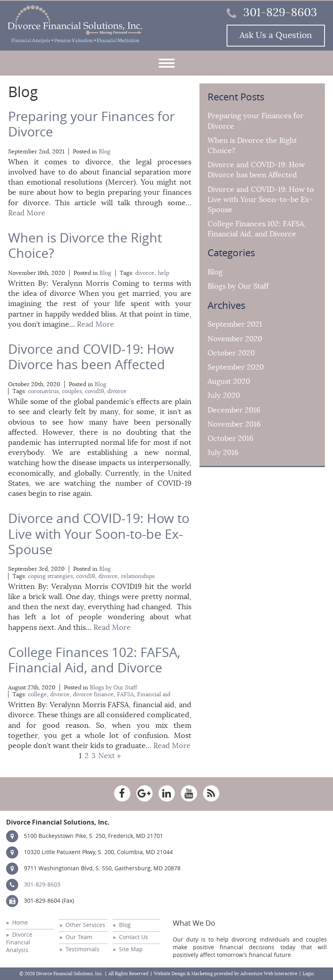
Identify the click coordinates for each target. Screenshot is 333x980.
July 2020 (224, 395)
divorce (145, 273)
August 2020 (229, 381)
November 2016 (234, 424)
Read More (27, 213)
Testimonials (83, 949)
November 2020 (235, 339)
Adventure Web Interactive (269, 974)
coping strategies (50, 576)
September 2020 (236, 367)
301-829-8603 (272, 13)
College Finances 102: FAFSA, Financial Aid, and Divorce (94, 660)
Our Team (79, 937)
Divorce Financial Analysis (19, 943)
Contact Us (134, 937)
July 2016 (223, 453)
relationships (138, 576)
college (37, 694)
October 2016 (230, 438)
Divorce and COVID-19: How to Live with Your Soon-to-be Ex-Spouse (99, 534)
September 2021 (235, 324)
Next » (110, 756)
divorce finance (93, 694)
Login (308, 974)
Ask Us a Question (276, 35)
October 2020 (231, 353)
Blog (105, 152)
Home (20, 923)
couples (72, 391)
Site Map (131, 949)
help (163, 273)
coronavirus (43, 391)
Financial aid (154, 694)
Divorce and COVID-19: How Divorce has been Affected (91, 357)
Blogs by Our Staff (113, 688)
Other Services (85, 925)
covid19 (94, 391)
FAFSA (125, 694)
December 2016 (234, 410)
